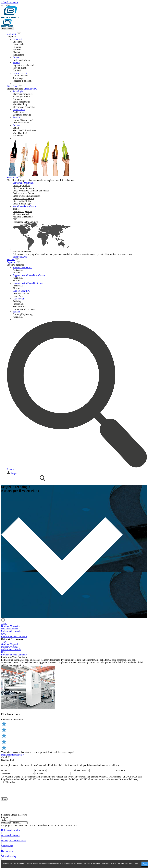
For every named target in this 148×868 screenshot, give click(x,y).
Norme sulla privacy (11, 835)
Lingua (4, 817)
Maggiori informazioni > (13, 755)
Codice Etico (7, 846)
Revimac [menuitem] (17, 125)
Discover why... (31, 89)
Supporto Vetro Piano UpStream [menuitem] (28, 283)
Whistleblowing (9, 856)
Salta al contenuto (9, 2)
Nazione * (120, 770)
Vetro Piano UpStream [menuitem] (23, 183)
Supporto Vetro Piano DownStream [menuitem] (29, 275)
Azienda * (40, 774)
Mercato (5, 823)
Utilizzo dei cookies (10, 830)
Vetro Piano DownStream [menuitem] (25, 206)
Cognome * (41, 770)
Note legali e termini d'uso (13, 841)
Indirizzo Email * (81, 770)
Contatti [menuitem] (16, 57)
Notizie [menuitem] (16, 63)
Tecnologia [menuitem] (18, 91)
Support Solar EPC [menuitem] (22, 291)
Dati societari (7, 851)
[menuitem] (12, 34)
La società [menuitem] (17, 39)
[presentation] (23, 789)
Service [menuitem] (16, 117)
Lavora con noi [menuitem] (20, 73)
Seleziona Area (20, 257)
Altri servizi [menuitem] (18, 299)
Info (137, 863)
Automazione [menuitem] (19, 110)
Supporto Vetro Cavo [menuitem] (22, 267)
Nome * (5, 770)
